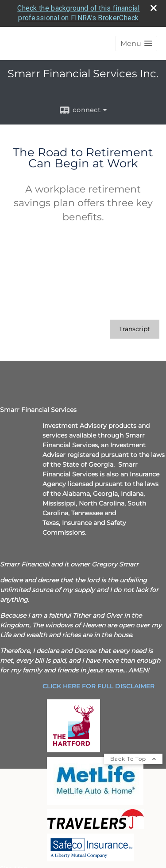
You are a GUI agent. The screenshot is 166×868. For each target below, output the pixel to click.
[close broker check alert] (154, 8)
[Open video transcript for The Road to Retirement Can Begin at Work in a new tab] (135, 329)
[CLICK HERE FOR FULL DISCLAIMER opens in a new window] (98, 686)
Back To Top (133, 759)
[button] (136, 43)
